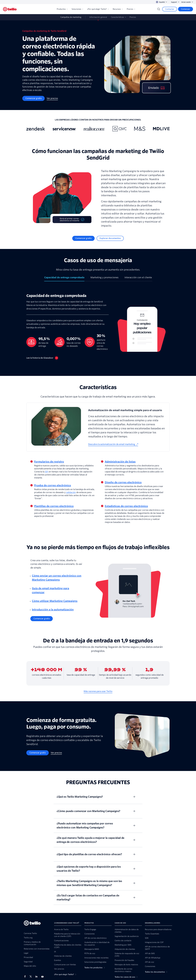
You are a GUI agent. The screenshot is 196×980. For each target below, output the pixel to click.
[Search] (159, 9)
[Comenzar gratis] (33, 98)
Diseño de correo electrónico (123, 482)
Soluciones (77, 9)
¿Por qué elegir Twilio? (98, 9)
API (47, 472)
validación (71, 492)
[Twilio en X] (32, 976)
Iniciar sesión (187, 2)
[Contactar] (170, 9)
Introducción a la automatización (53, 610)
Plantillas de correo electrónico (54, 506)
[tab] (64, 279)
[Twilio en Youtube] (43, 977)
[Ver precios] (52, 98)
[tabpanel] (98, 329)
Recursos (118, 9)
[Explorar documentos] (110, 238)
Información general (98, 17)
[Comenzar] (186, 9)
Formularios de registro (49, 462)
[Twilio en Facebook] (26, 976)
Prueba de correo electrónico (53, 485)
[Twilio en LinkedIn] (37, 976)
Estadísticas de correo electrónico (126, 506)
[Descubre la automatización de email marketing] (113, 444)
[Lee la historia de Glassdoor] (42, 358)
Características (117, 17)
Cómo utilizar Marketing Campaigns (55, 601)
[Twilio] (10, 9)
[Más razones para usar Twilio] (98, 691)
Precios (131, 9)
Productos (62, 9)
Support (175, 2)
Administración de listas (120, 462)
